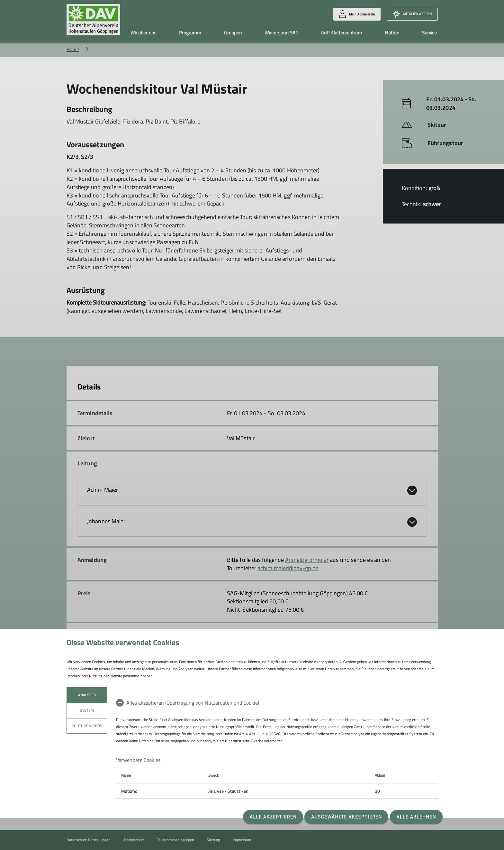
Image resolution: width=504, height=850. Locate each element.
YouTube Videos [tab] (87, 726)
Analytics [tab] (87, 695)
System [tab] (87, 710)
